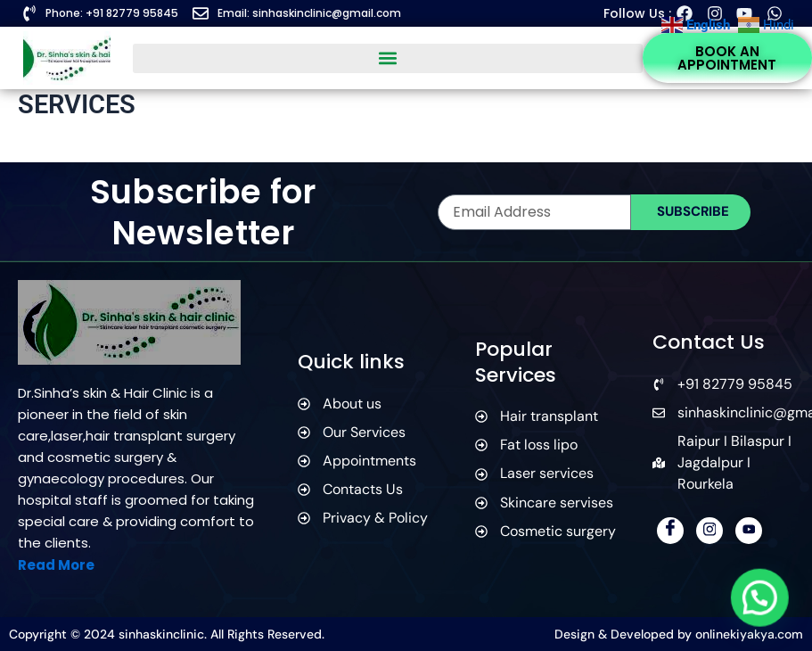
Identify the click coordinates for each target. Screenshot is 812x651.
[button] (387, 58)
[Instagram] (709, 531)
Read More (56, 565)
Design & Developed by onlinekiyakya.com (679, 634)
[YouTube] (749, 531)
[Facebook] (670, 531)
